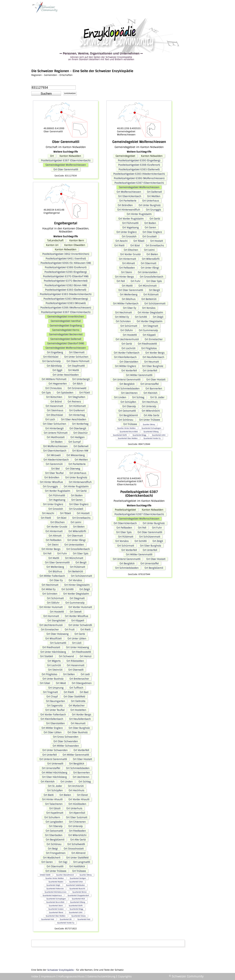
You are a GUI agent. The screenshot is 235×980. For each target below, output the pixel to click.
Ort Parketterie (77, 464)
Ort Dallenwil (81, 446)
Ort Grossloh (56, 509)
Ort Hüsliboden (77, 804)
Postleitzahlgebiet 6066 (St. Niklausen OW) (66, 263)
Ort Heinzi (86, 656)
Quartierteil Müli (78, 899)
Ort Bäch (78, 384)
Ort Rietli (46, 518)
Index (35, 976)
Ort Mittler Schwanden (66, 746)
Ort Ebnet (82, 795)
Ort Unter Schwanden (55, 750)
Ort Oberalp (56, 826)
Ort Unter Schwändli (80, 625)
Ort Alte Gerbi (78, 840)
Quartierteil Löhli (76, 912)
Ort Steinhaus (55, 410)
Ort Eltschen (57, 522)
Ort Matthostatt (56, 437)
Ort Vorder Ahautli (79, 799)
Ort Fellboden (54, 540)
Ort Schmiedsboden (78, 768)
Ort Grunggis (50, 486)
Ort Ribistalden (75, 661)
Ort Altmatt (55, 536)
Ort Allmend (78, 853)
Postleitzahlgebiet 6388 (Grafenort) (66, 267)
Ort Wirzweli (54, 455)
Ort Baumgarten (55, 701)
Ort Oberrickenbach (55, 451)
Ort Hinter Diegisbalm (77, 585)
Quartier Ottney (86, 875)
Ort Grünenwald (77, 388)
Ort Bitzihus (55, 571)
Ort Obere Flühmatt (78, 361)
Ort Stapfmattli (76, 366)
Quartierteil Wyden (56, 882)
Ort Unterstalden (74, 545)
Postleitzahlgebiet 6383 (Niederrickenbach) (66, 294)
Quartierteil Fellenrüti (55, 889)
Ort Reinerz (74, 402)
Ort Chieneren (77, 822)
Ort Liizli (77, 643)
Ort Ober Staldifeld (74, 696)
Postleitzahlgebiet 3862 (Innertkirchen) (66, 254)
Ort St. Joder (55, 786)
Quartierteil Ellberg (78, 902)
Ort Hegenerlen (58, 384)
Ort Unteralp (75, 826)
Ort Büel (62, 518)
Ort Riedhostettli (81, 652)
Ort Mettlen (81, 460)
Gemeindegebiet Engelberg (66, 326)
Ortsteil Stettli (45, 875)
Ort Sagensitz (55, 705)
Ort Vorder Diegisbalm (76, 594)
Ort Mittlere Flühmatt (54, 379)
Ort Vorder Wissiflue (76, 616)
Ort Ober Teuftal (54, 473)
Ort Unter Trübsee (56, 871)
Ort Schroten (50, 594)
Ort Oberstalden (55, 723)
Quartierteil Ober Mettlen (56, 916)
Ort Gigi (63, 862)
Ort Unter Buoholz (53, 679)
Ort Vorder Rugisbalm (58, 491)
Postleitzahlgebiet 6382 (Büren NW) (66, 285)
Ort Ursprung (56, 688)
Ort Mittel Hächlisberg (54, 773)
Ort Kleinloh (48, 782)
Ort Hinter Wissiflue (51, 482)
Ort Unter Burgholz (76, 477)
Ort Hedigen (77, 437)
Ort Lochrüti (54, 665)
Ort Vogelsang (57, 500)
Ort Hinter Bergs (51, 549)
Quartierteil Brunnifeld (55, 902)
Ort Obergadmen (82, 683)
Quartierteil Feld (47, 919)
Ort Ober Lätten (53, 732)
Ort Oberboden (54, 835)
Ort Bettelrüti (75, 571)
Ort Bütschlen (54, 397)
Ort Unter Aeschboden (66, 375)
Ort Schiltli (67, 589)
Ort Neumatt (78, 723)
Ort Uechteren (81, 777)
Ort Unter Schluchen (76, 357)
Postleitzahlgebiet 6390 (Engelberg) (66, 272)
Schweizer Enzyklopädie (60, 970)
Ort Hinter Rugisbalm (76, 486)
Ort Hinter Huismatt (51, 607)
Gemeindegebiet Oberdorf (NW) (66, 343)
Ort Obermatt (77, 352)
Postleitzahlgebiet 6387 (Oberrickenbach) (66, 160)
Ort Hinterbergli (54, 428)
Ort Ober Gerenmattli (66, 169)
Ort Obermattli (55, 866)
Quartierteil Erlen (76, 882)
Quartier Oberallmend (65, 875)
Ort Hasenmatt (54, 406)
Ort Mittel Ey (48, 589)
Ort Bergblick (77, 764)
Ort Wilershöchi (77, 835)
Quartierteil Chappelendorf (78, 895)
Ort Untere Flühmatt (56, 433)
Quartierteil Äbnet (56, 912)
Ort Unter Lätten (77, 638)
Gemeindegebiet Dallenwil (66, 339)
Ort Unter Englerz (53, 504)
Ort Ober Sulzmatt (77, 817)
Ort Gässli (55, 808)
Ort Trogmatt (50, 692)
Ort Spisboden (65, 393)
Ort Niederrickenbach (56, 460)
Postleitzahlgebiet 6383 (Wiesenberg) (66, 299)
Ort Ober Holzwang (57, 634)
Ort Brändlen (52, 477)
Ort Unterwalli (55, 764)
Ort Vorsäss (75, 580)
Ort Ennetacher (50, 629)
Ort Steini (53, 545)
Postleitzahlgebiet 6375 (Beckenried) (66, 281)
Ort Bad (84, 692)
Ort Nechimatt (50, 585)
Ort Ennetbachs (81, 518)
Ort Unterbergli (81, 379)
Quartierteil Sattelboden (75, 885)
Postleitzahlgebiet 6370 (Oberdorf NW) (66, 276)
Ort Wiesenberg (76, 455)
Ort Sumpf (74, 442)
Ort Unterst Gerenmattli (53, 759)
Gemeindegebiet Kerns (66, 330)
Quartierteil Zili (66, 919)
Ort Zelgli (85, 589)
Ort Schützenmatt (81, 576)
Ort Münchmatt (74, 558)
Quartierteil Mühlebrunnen (55, 892)
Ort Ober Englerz (79, 504)
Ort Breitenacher (79, 679)
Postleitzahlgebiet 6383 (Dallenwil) (66, 290)
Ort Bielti (49, 795)
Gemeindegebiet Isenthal (66, 321)
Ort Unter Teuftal (55, 710)
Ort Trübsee (79, 871)
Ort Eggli (57, 370)
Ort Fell (47, 553)
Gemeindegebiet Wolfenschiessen (66, 165)
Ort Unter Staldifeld (77, 858)
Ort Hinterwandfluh (80, 482)
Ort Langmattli (82, 862)
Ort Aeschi (48, 513)
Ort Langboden (54, 822)
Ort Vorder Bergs (81, 714)
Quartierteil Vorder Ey (66, 923)
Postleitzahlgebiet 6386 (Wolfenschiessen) (66, 308)
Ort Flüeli (84, 393)
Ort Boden (57, 442)
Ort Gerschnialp (51, 361)
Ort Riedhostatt (51, 647)
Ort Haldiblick (77, 866)
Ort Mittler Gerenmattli (76, 755)
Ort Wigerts (54, 661)
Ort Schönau (54, 844)
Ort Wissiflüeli (53, 638)
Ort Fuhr (62, 553)
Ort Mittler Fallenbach (52, 576)
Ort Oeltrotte (78, 701)
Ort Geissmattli (54, 831)
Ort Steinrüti (55, 670)
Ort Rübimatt (77, 567)
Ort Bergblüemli (55, 840)
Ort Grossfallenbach (78, 549)
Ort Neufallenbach (80, 719)
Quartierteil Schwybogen (56, 899)
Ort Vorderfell (81, 750)
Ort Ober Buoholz (78, 732)
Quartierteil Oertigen (78, 878)
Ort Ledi (85, 674)
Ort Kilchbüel (51, 357)
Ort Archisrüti (76, 786)
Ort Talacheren (54, 804)
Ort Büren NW (80, 451)
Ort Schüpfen (55, 790)
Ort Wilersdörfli (77, 531)
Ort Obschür (80, 433)
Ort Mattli (73, 370)
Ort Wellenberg (55, 567)
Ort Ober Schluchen (54, 424)
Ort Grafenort (77, 410)
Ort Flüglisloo (49, 674)
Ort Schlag (85, 782)
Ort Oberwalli (76, 670)
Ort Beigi (53, 849)
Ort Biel (55, 469)
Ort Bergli (81, 562)
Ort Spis (46, 393)
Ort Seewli (76, 612)
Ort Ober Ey (56, 580)
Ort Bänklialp (54, 366)
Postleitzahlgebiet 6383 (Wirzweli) (66, 303)
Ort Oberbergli (78, 428)
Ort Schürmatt (55, 598)
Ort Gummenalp (75, 603)
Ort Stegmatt (77, 598)
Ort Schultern (52, 817)
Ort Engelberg (55, 352)
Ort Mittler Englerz (52, 728)
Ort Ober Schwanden (66, 741)
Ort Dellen (69, 674)
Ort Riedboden (77, 831)
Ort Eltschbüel (55, 415)
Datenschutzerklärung (101, 976)
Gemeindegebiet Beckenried (66, 334)
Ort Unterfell (49, 755)
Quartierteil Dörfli (76, 906)
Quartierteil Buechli (77, 889)
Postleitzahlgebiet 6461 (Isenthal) (66, 258)
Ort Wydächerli (52, 858)
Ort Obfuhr (53, 603)
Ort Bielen (79, 527)
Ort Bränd (56, 402)
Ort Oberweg (73, 469)
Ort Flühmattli (57, 495)
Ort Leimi (76, 522)
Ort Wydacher (77, 705)
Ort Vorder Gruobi (57, 527)
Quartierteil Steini (56, 906)
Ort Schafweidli (76, 844)
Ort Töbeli (65, 513)
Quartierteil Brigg (76, 909)
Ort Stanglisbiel (56, 620)
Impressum (48, 976)
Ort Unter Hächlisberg (53, 652)
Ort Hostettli (57, 612)
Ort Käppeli (78, 620)
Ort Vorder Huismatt (80, 607)
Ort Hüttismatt (77, 406)
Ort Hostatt (83, 513)
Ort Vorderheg (80, 424)
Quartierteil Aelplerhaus (52, 895)
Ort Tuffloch (76, 688)
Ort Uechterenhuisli (51, 625)
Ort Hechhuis (76, 790)
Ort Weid (61, 683)
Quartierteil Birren (79, 892)
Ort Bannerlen (81, 773)
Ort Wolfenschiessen (55, 446)
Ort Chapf (52, 696)
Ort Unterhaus (78, 473)
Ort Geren (77, 500)
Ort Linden (67, 782)
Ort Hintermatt (54, 531)
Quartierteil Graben (56, 909)
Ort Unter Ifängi (76, 540)
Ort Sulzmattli (58, 643)
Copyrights (125, 976)
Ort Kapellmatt (55, 813)
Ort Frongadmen (56, 853)
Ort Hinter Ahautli (52, 799)
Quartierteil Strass (78, 916)
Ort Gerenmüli (54, 464)
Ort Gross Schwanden (66, 737)
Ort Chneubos (53, 388)
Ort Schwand (66, 656)
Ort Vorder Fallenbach (53, 714)
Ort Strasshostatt (74, 849)
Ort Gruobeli (76, 509)
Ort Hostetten (78, 710)
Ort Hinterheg (77, 415)
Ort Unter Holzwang (77, 647)
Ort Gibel (45, 683)
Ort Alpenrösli (77, 813)
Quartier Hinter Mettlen (55, 878)
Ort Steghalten (77, 397)
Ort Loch (50, 419)
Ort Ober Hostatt (82, 759)
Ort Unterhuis (74, 808)
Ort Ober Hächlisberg (54, 777)
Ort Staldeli (46, 656)
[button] (46, 94)
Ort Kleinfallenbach (52, 719)
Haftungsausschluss (71, 976)
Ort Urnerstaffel (51, 768)
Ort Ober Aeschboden (74, 419)
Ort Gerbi (81, 491)
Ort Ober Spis (81, 553)
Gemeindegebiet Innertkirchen (66, 317)
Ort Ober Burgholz (79, 728)
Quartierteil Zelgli (53, 885)
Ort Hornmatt (51, 616)
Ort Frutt (70, 629)
